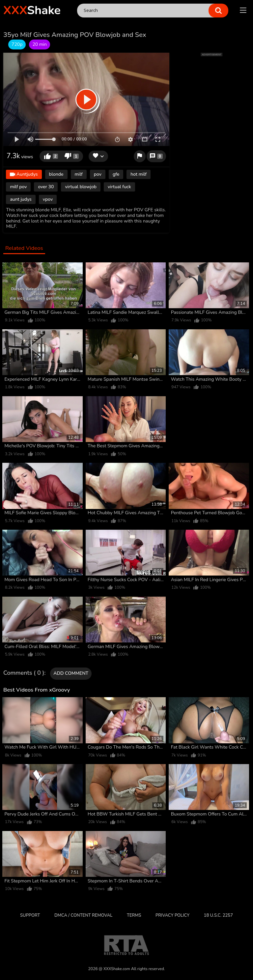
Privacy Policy (172, 915)
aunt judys (21, 199)
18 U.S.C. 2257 (218, 915)
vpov (48, 199)
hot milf (139, 174)
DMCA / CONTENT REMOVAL (83, 915)
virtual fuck (119, 187)
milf (79, 174)
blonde (56, 174)
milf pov (18, 187)
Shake (32, 10)
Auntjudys (24, 175)
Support (30, 915)
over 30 (46, 187)
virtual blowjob (81, 187)
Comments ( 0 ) (24, 673)
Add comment (71, 673)
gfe (116, 174)
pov (98, 174)
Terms (134, 915)
